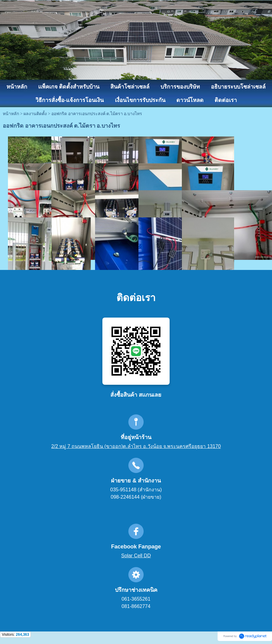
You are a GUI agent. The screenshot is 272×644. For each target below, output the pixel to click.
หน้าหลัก (11, 114)
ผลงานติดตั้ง (35, 114)
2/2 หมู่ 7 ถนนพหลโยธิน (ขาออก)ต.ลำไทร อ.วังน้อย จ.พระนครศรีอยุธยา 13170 (136, 446)
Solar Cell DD (136, 556)
